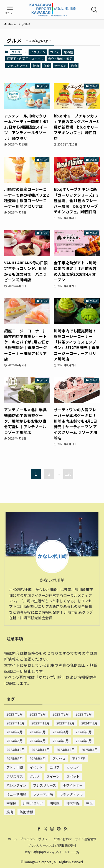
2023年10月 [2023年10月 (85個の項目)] (16, 723)
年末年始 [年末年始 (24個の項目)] (73, 803)
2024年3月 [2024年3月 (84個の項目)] (38, 732)
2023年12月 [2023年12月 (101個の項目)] (65, 723)
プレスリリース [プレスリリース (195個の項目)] (45, 785)
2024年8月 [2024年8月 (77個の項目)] (61, 741)
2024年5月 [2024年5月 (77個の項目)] (84, 732)
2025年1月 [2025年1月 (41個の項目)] (89, 750)
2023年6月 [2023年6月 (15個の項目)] (15, 714)
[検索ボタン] (94, 10)
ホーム (12, 839)
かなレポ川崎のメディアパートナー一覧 (52, 852)
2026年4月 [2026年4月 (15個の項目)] (38, 758)
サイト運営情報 (86, 839)
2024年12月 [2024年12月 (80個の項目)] (65, 750)
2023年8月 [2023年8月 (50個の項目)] (61, 714)
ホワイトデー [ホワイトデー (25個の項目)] (73, 785)
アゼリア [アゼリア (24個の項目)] (79, 758)
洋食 (47, 66)
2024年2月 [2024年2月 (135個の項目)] (15, 732)
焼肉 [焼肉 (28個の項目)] (10, 812)
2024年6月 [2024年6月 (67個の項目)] (15, 741)
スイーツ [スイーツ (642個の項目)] (53, 776)
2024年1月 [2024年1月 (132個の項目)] (89, 723)
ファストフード (18, 66)
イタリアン (38, 52)
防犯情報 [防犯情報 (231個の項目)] (26, 812)
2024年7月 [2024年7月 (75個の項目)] (38, 741)
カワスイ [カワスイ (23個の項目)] (73, 767)
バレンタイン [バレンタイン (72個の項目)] (16, 785)
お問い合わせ (63, 839)
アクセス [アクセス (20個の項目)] (59, 758)
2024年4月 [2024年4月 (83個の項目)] (61, 732)
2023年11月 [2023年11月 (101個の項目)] (40, 723)
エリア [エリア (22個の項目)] (55, 767)
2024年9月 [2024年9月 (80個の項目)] (84, 741)
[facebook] (39, 829)
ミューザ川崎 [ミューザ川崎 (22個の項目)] (16, 794)
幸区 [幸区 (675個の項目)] (90, 803)
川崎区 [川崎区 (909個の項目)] (55, 803)
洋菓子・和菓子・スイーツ (25, 59)
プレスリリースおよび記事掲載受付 (52, 846)
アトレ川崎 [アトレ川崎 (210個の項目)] (15, 767)
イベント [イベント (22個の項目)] (36, 767)
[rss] (65, 829)
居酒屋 (68, 52)
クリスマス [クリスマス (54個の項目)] (15, 776)
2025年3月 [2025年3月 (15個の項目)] (15, 758)
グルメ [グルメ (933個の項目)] (35, 776)
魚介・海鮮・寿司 (60, 59)
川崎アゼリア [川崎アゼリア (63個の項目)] (33, 803)
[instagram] (52, 829)
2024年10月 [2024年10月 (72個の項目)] (16, 750)
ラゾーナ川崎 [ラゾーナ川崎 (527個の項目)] (43, 794)
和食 (74, 66)
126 (68, 474)
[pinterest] (59, 829)
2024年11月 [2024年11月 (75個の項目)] (40, 750)
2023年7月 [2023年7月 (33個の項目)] (38, 714)
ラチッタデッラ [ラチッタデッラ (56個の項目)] (71, 794)
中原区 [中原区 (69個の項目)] (11, 803)
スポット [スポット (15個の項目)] (73, 776)
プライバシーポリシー (35, 839)
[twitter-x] (45, 829)
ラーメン (60, 66)
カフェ (54, 52)
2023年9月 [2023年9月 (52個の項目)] (84, 714)
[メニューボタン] (10, 10)
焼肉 (36, 66)
